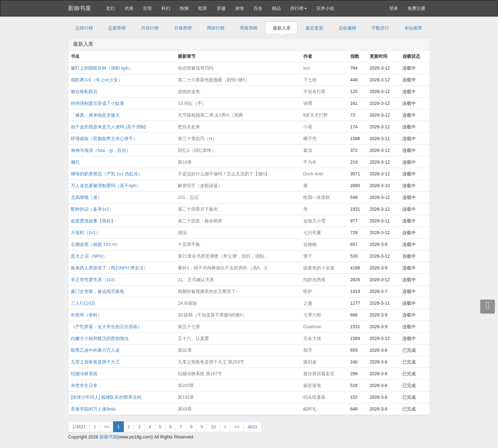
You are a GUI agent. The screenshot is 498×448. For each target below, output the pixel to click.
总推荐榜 (117, 28)
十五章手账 (189, 244)
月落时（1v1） (86, 233)
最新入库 (282, 28)
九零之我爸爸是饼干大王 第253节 (211, 362)
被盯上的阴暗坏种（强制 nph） (102, 68)
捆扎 (75, 162)
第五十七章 (189, 327)
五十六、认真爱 (193, 338)
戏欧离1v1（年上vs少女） (97, 80)
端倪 (182, 233)
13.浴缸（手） (192, 103)
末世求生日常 (84, 385)
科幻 (166, 8)
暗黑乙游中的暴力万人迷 (95, 350)
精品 (276, 8)
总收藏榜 (347, 28)
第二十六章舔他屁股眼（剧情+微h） (214, 80)
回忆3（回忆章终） (197, 150)
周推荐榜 (249, 28)
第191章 (186, 397)
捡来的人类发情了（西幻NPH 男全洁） (109, 268)
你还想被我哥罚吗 (196, 68)
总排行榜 (84, 28)
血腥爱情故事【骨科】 (93, 221)
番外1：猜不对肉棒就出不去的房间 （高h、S (222, 268)
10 (213, 427)
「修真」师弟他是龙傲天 (95, 115)
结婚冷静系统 (84, 374)
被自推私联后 (84, 92)
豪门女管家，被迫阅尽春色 (98, 291)
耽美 (203, 8)
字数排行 (380, 28)
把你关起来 (189, 127)
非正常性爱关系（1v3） (94, 280)
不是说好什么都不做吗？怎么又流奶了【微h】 (224, 174)
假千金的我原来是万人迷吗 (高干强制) (108, 127)
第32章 (185, 350)
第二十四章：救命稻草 (200, 221)
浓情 (239, 8)
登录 (394, 8)
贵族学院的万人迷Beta (93, 409)
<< (107, 427)
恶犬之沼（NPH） (89, 256)
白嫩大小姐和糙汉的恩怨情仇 (100, 338)
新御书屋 (79, 8)
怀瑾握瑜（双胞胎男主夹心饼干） (104, 139)
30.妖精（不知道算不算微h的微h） (212, 315)
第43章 (185, 409)
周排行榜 (216, 28)
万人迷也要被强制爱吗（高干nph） (106, 186)
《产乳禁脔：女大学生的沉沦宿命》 (106, 327)
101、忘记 (188, 197)
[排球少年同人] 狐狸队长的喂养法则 (106, 397)
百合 (258, 8)
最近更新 (314, 28)
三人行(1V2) (83, 303)
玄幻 (111, 8)
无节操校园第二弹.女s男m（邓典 (210, 115)
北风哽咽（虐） (86, 197)
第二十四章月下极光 (198, 209)
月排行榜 (150, 28)
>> (237, 427)
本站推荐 (413, 28)
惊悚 (184, 8)
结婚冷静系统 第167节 (200, 374)
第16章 (185, 162)
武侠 (129, 8)
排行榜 (299, 8)
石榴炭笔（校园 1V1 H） (95, 244)
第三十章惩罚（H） (197, 139)
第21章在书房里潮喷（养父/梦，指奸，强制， (223, 256)
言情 (147, 8)
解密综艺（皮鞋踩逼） (200, 186)
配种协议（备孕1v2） (92, 209)
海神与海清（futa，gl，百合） (101, 150)
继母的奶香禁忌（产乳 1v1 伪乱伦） (107, 174)
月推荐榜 (183, 28)
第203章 (186, 385)
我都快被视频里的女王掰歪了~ (208, 291)
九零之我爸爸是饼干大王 (95, 362)
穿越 (221, 8)
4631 (252, 427)
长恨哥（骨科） (86, 315)
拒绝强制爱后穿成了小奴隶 (98, 103)
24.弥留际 (188, 303)
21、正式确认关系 (196, 280)
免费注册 (416, 8)
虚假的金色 (189, 92)
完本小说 (325, 8)
